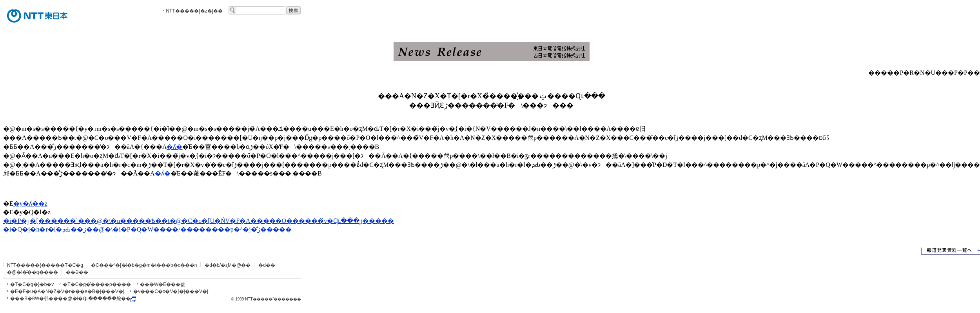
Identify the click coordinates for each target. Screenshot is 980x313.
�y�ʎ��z (30, 204)
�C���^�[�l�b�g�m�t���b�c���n (144, 265)
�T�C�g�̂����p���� (97, 284)
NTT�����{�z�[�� (194, 11)
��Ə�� (77, 272)
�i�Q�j (16, 229)
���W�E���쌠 (162, 284)
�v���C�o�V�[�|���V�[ (171, 291)
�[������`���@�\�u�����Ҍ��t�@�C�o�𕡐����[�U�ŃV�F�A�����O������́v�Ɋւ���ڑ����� (212, 221)
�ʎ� (174, 147)
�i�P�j (16, 221)
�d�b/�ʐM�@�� (228, 265)
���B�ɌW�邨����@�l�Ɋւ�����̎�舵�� (73, 299)
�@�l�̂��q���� (33, 272)
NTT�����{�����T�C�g (45, 265)
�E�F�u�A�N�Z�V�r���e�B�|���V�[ (67, 291)
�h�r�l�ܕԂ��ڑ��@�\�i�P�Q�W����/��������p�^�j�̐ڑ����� (161, 229)
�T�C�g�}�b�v (32, 284)
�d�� (267, 265)
